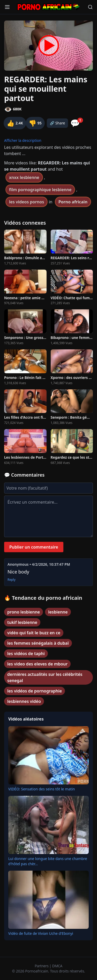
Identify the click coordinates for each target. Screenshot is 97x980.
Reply (12, 580)
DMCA (57, 966)
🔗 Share (58, 123)
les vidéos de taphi (26, 654)
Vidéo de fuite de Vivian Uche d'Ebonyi (41, 933)
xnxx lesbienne (24, 177)
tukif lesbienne (22, 622)
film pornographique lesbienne (40, 190)
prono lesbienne (24, 612)
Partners (42, 966)
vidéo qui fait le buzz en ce (34, 633)
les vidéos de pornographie (35, 691)
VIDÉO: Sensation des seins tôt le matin (42, 789)
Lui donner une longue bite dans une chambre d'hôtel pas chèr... (48, 861)
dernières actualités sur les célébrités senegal (45, 677)
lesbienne (58, 612)
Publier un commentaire (34, 547)
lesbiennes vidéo (24, 701)
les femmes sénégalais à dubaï (38, 643)
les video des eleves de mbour (37, 664)
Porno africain (73, 202)
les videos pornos (27, 202)
